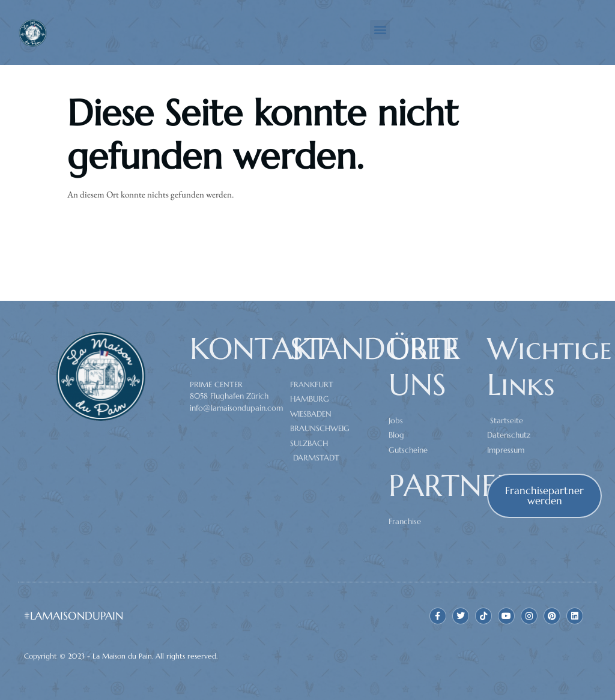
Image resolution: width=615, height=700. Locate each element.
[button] (380, 30)
